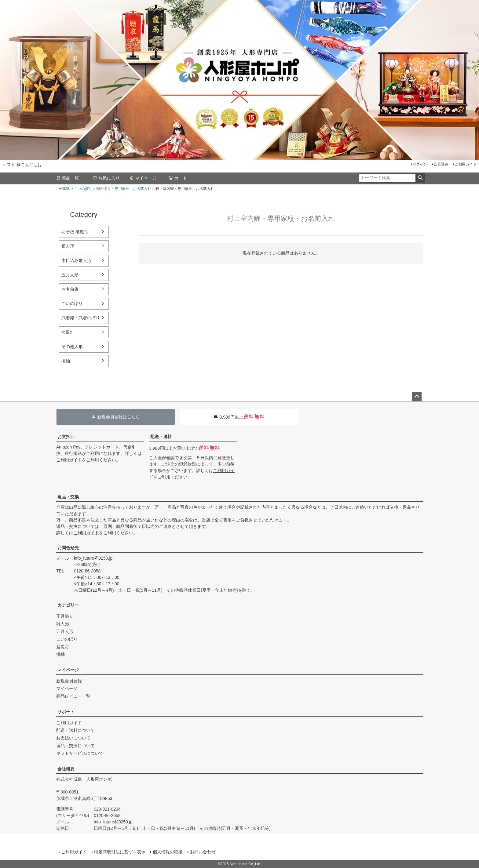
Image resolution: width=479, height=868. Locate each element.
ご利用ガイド (466, 164)
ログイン (420, 164)
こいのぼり (83, 189)
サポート (66, 712)
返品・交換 (68, 497)
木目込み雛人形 (76, 260)
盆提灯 (68, 332)
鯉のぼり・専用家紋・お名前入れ (124, 189)
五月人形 (70, 275)
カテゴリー (68, 605)
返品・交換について (75, 746)
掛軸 (66, 361)
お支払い (66, 437)
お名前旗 (70, 289)
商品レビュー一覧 (73, 696)
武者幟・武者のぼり (81, 318)
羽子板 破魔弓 (75, 232)
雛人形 (68, 246)
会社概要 (66, 769)
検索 (420, 178)
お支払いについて (73, 738)
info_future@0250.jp (93, 558)
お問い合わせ (203, 852)
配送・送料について (75, 730)
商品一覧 (68, 178)
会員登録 (441, 164)
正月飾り (65, 616)
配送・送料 (161, 437)
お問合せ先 (68, 548)
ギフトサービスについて (80, 753)
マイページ (143, 178)
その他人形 (72, 347)
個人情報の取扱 (168, 852)
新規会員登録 (69, 681)
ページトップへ (417, 397)
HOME (64, 189)
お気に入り (106, 178)
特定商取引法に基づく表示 (120, 852)
